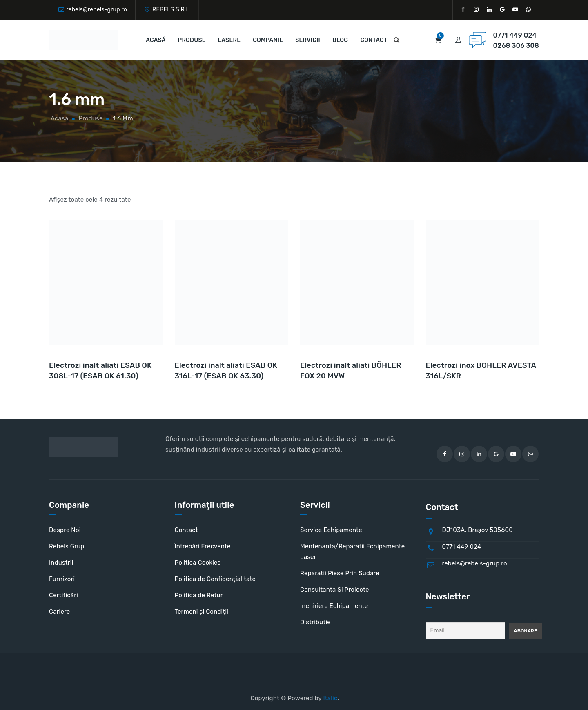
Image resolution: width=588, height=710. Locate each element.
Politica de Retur (199, 595)
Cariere (59, 612)
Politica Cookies (198, 563)
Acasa (59, 118)
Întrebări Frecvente (203, 546)
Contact (374, 40)
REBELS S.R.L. (171, 10)
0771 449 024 (515, 35)
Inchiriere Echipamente (334, 606)
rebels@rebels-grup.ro (97, 10)
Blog (340, 40)
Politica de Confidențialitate (215, 579)
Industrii (61, 563)
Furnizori (62, 579)
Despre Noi (65, 530)
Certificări (63, 595)
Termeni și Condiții (202, 612)
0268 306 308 (516, 46)
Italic (330, 698)
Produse (192, 40)
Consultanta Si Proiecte (335, 590)
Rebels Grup (67, 546)
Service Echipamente (331, 530)
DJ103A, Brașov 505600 (478, 530)
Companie (268, 40)
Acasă (156, 40)
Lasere (229, 40)
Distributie (315, 622)
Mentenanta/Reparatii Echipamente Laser (352, 552)
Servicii (308, 40)
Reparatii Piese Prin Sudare (340, 573)
